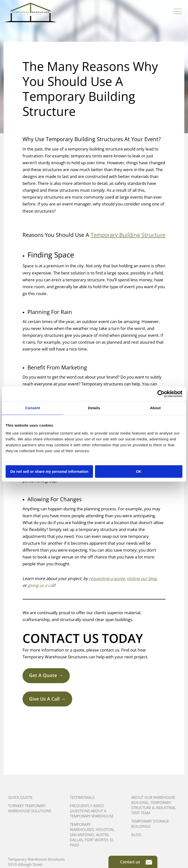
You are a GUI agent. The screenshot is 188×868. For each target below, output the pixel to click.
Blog (136, 835)
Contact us (136, 862)
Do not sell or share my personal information (49, 471)
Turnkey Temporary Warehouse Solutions (30, 808)
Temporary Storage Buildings (150, 824)
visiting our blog (142, 578)
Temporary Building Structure (128, 235)
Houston (105, 829)
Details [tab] (94, 408)
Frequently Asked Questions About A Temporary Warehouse (92, 811)
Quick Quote (20, 797)
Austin (102, 835)
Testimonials (82, 797)
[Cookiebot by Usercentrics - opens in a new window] (161, 394)
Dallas (76, 840)
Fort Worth (96, 840)
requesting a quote (107, 578)
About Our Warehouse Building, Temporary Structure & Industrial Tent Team (154, 805)
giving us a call (41, 585)
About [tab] (155, 408)
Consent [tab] (33, 408)
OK (139, 471)
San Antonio (82, 835)
